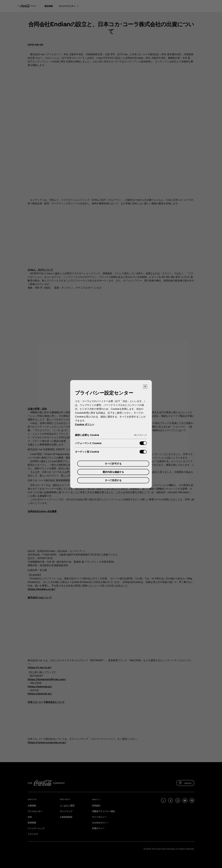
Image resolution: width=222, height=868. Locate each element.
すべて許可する (113, 464)
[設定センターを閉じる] (145, 387)
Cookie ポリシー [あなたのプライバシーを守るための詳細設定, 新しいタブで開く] (85, 424)
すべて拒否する (113, 480)
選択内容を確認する (113, 472)
